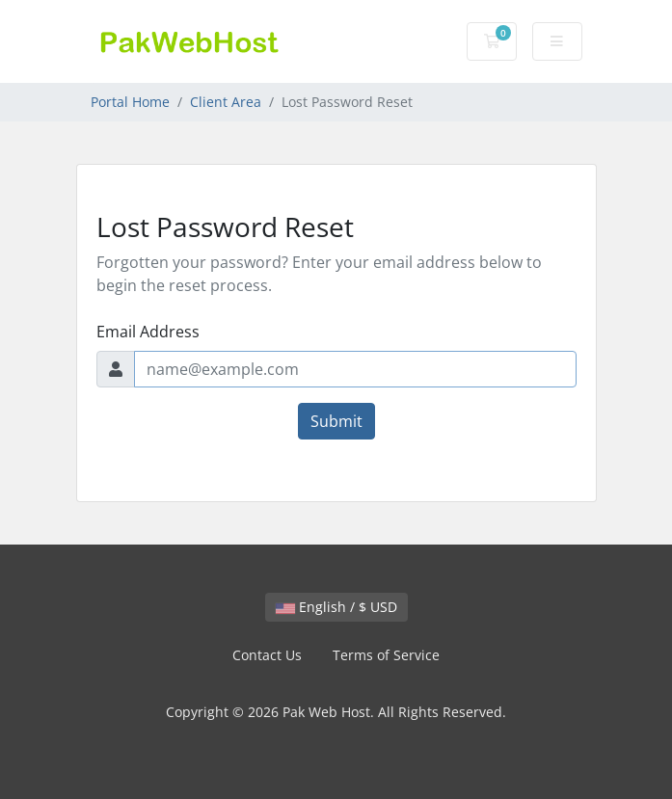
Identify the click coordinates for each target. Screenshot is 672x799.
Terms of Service (386, 655)
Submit (336, 421)
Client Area (226, 102)
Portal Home (130, 102)
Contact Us (267, 655)
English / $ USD (336, 607)
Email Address (148, 332)
